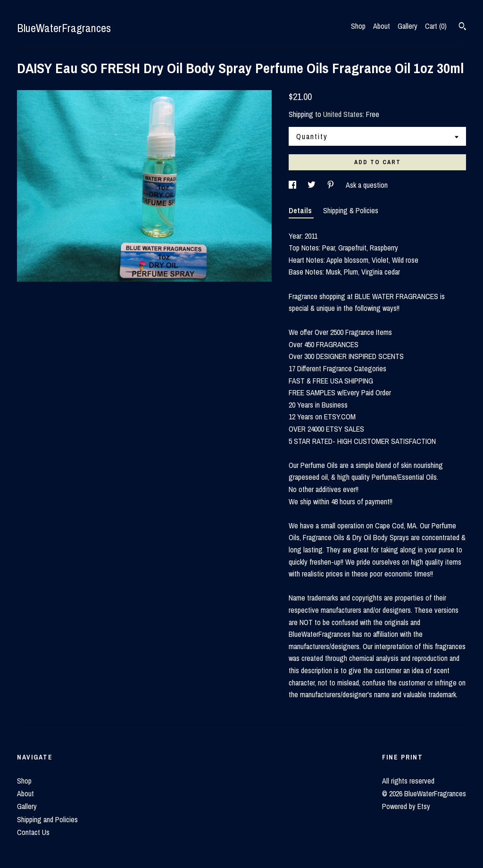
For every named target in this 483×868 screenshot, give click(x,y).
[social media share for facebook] (293, 185)
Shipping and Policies (47, 819)
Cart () (436, 26)
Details (301, 210)
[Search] (462, 27)
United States (343, 114)
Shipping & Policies (351, 210)
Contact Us (33, 832)
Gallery (408, 26)
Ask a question (367, 185)
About (382, 26)
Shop (358, 26)
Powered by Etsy (406, 806)
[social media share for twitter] (312, 185)
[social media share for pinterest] (332, 185)
